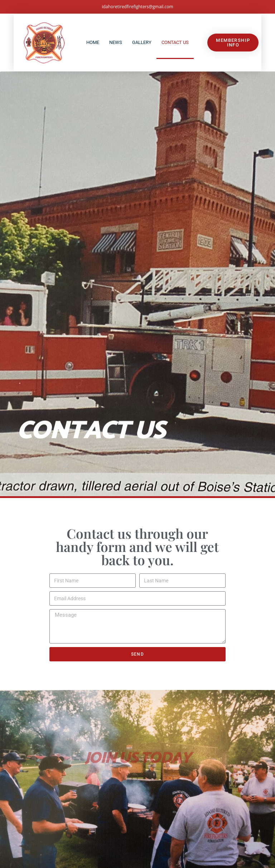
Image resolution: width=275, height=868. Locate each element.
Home (93, 42)
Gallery (142, 42)
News (116, 42)
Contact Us (175, 42)
